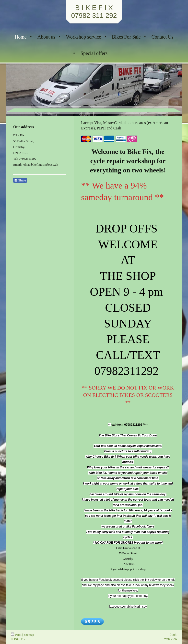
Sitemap (29, 635)
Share (20, 180)
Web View (171, 639)
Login (173, 634)
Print (16, 635)
